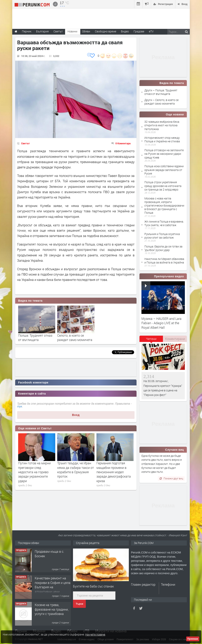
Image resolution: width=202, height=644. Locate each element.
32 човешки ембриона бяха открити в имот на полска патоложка (162, 125)
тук (20, 406)
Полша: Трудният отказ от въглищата (35, 338)
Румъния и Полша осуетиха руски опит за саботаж (162, 236)
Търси (79, 604)
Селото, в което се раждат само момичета (75, 338)
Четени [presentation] (151, 339)
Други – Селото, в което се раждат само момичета (161, 102)
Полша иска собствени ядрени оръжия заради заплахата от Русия (164, 170)
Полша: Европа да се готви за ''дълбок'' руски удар (163, 248)
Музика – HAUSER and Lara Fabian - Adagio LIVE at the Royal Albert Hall (161, 323)
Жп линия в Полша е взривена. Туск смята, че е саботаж (164, 223)
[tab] (151, 340)
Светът (25, 143)
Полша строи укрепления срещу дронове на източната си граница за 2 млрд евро (163, 186)
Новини (72, 31)
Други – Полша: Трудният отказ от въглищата (161, 92)
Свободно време (106, 31)
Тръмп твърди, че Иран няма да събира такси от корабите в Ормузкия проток (76, 470)
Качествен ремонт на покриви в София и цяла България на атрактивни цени (53, 585)
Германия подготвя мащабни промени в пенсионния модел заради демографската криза (114, 472)
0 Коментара (123, 143)
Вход (76, 415)
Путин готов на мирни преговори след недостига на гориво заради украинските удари (34, 472)
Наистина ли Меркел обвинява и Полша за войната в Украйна (164, 261)
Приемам (193, 639)
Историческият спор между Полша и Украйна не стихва (162, 139)
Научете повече (95, 634)
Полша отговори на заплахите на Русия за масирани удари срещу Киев (164, 154)
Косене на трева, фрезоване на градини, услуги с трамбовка (52, 609)
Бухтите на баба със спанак (93, 586)
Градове (139, 31)
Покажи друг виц (171, 478)
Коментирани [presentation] (175, 339)
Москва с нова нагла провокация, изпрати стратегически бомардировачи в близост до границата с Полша (164, 206)
